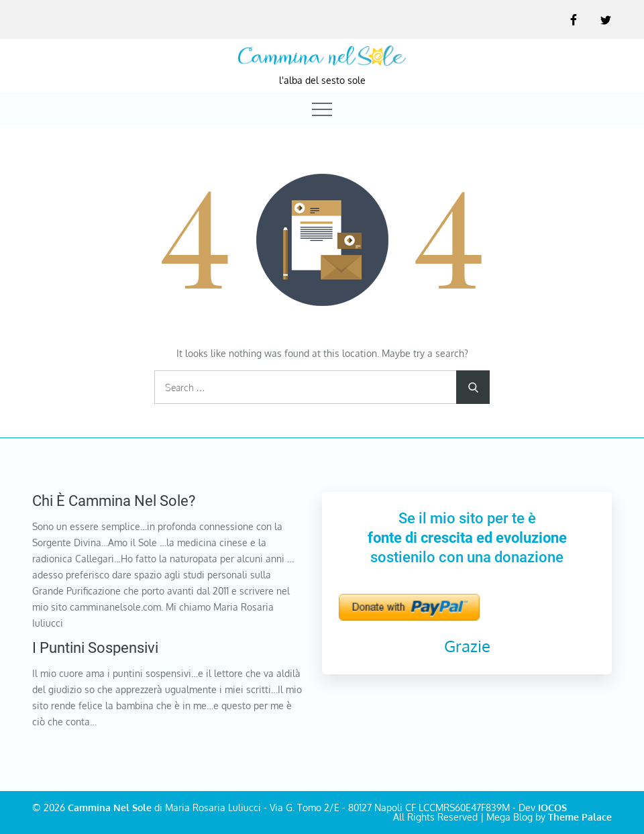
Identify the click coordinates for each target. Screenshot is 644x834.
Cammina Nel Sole (110, 807)
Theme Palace (580, 817)
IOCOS (552, 807)
